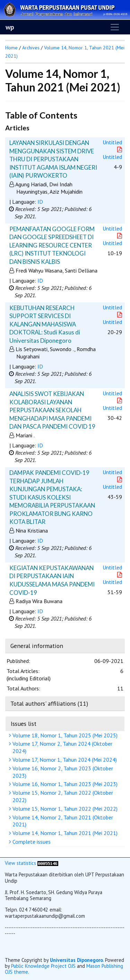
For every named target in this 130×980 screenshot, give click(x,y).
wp (10, 27)
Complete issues (31, 842)
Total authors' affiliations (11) (49, 703)
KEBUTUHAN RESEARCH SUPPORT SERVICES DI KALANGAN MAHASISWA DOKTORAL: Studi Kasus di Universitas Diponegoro (45, 324)
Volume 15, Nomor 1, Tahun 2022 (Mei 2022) (64, 809)
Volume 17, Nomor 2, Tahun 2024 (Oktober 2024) (62, 747)
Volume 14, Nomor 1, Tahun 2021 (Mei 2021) (64, 833)
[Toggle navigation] (115, 27)
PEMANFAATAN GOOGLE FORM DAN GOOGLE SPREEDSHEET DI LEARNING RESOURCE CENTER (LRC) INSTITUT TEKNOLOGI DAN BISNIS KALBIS (52, 245)
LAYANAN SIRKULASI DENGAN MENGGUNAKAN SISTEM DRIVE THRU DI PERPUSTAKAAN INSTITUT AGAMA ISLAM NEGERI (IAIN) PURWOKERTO (53, 159)
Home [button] (11, 48)
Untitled (112, 142)
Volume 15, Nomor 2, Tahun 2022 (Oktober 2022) (62, 796)
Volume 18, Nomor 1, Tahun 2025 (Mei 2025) (64, 735)
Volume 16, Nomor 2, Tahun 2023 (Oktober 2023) (62, 772)
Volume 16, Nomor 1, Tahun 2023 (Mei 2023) (64, 784)
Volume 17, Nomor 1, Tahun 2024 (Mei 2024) (64, 760)
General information (37, 646)
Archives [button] (31, 48)
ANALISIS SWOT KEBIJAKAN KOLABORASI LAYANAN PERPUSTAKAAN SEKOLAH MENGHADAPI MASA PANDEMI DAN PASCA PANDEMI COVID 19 (52, 410)
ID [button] (40, 202)
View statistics (20, 863)
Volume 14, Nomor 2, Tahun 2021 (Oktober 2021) (62, 821)
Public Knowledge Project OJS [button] (43, 966)
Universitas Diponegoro (76, 960)
